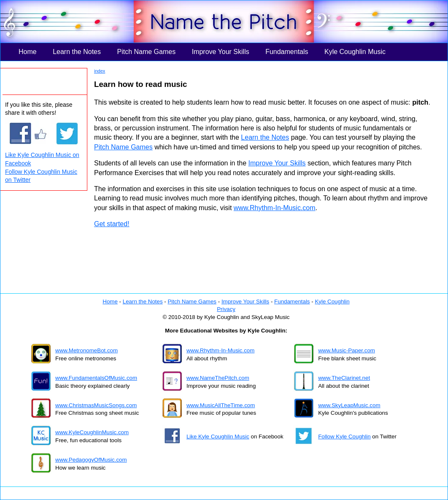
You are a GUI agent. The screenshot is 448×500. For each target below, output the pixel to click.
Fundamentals (287, 52)
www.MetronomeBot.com (86, 350)
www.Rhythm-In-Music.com (275, 208)
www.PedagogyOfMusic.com (91, 460)
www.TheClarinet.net (344, 378)
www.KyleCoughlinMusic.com (92, 432)
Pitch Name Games (146, 52)
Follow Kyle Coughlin (344, 436)
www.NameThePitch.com (218, 378)
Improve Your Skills (221, 52)
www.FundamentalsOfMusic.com (96, 378)
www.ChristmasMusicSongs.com (96, 405)
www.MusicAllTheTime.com (221, 405)
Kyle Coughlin (332, 301)
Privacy (226, 309)
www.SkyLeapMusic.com (349, 405)
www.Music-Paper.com (347, 350)
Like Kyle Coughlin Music (218, 436)
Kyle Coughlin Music (355, 52)
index (100, 71)
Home (28, 52)
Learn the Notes (77, 52)
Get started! (112, 224)
